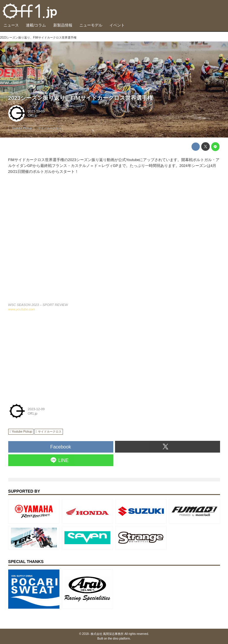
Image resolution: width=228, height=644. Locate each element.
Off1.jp (33, 115)
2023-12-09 (36, 111)
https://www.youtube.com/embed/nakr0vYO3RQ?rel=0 (114, 242)
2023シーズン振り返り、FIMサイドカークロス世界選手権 (81, 98)
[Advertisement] (52, 356)
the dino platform (119, 639)
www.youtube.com (22, 309)
